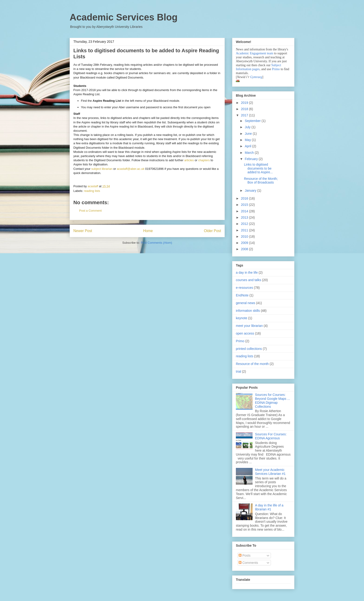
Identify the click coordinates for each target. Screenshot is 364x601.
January (251, 190)
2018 (245, 109)
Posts (245, 555)
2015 (245, 205)
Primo (276, 69)
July (248, 127)
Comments (248, 563)
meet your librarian (249, 326)
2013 (245, 217)
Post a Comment (90, 211)
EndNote (242, 295)
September (253, 121)
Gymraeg (256, 77)
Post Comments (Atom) (156, 243)
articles (189, 160)
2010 (245, 236)
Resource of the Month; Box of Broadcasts (261, 181)
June (249, 134)
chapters (204, 160)
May (248, 140)
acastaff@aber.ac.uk (130, 169)
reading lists (92, 191)
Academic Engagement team (255, 53)
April (248, 146)
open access (245, 333)
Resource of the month (252, 364)
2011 (245, 230)
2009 (245, 243)
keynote (242, 318)
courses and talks (249, 280)
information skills (248, 311)
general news (245, 303)
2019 (245, 103)
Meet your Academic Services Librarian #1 (270, 472)
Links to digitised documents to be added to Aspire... (258, 168)
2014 (245, 211)
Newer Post (83, 231)
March (250, 153)
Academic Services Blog (124, 17)
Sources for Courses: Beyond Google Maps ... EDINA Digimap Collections (273, 401)
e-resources (244, 288)
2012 (245, 224)
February (252, 159)
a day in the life (247, 273)
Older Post (212, 231)
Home (148, 231)
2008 (245, 249)
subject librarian (102, 169)
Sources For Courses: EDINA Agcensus (271, 436)
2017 (245, 115)
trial (239, 371)
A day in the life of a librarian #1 (269, 507)
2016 (245, 198)
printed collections (249, 349)
